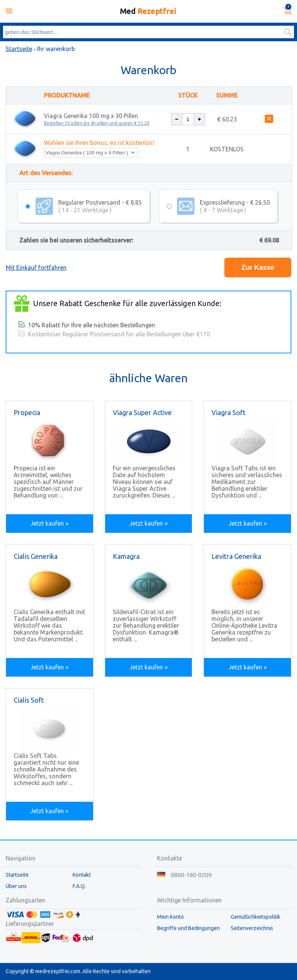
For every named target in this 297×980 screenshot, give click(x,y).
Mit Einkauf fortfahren (36, 268)
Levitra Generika (236, 556)
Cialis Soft (29, 700)
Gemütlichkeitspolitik (256, 917)
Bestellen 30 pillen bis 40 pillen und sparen (97, 123)
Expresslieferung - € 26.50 (235, 206)
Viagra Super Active (142, 412)
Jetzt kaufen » (49, 523)
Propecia (27, 412)
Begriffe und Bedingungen (188, 928)
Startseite (19, 49)
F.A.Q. (79, 886)
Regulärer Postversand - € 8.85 (100, 206)
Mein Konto (170, 917)
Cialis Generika (36, 556)
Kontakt (82, 875)
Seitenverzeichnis (252, 928)
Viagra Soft (229, 412)
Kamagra (126, 556)
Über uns (16, 886)
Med (148, 11)
